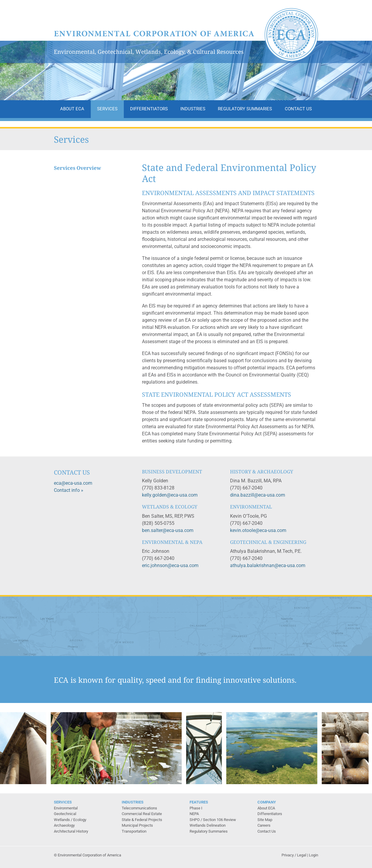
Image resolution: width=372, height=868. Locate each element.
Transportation (134, 831)
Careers (264, 825)
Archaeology (64, 825)
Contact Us (298, 109)
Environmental (66, 808)
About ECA (72, 109)
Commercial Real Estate (142, 814)
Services (107, 109)
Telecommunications (139, 808)
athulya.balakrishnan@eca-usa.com (268, 565)
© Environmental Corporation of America (87, 855)
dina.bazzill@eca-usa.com (258, 495)
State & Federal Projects (142, 820)
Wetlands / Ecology (70, 820)
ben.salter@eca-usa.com (168, 530)
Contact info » (69, 490)
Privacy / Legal (294, 855)
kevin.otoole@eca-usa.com (258, 530)
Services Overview (78, 168)
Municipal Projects (137, 825)
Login (314, 855)
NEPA (194, 814)
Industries (193, 109)
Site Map (265, 820)
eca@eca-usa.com (73, 483)
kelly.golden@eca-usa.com (170, 495)
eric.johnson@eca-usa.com (170, 565)
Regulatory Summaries (245, 109)
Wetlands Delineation (208, 825)
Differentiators (149, 109)
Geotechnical (65, 814)
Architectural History (71, 831)
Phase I (196, 808)
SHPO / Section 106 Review (213, 820)
